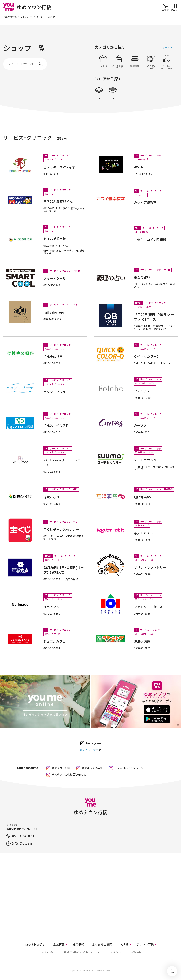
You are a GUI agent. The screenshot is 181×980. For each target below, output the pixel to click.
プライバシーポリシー (48, 952)
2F (113, 94)
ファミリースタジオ (148, 607)
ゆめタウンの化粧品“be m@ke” (70, 775)
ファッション (103, 62)
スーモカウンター (147, 460)
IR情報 (124, 945)
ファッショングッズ (119, 62)
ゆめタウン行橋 (10, 17)
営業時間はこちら (22, 844)
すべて (166, 48)
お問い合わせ (137, 952)
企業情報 (59, 945)
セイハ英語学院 (55, 239)
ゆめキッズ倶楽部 (92, 768)
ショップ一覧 (27, 17)
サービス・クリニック (167, 62)
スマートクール (55, 279)
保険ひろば (51, 497)
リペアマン (51, 607)
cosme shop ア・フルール (129, 768)
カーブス (140, 426)
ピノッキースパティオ (59, 167)
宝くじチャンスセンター (61, 530)
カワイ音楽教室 (145, 203)
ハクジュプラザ (55, 392)
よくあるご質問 (102, 945)
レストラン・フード (151, 62)
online (166, 7)
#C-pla (139, 167)
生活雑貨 (135, 62)
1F (99, 94)
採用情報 (78, 945)
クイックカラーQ (146, 357)
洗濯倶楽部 (142, 642)
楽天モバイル (144, 533)
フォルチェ (142, 391)
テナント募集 (145, 945)
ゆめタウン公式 (89, 750)
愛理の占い (142, 277)
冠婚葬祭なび (144, 497)
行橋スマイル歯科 (56, 426)
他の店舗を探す (35, 945)
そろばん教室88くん (58, 202)
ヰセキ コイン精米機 (150, 240)
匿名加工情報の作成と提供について (80, 952)
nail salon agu (54, 312)
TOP (172, 971)
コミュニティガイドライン (113, 952)
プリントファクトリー (150, 568)
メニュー (175, 7)
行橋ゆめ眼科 (53, 357)
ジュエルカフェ (55, 642)
